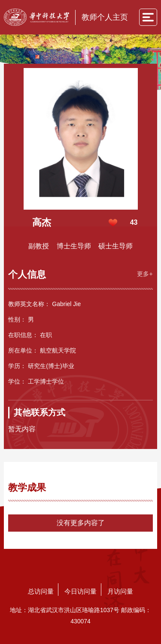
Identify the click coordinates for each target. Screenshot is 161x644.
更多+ (145, 274)
